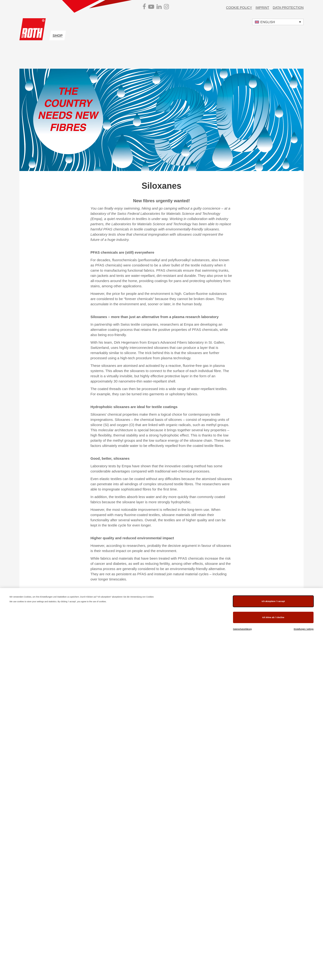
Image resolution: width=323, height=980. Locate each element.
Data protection (288, 8)
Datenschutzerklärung (242, 629)
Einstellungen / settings (304, 629)
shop (58, 35)
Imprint (262, 8)
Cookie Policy (239, 8)
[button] (278, 22)
